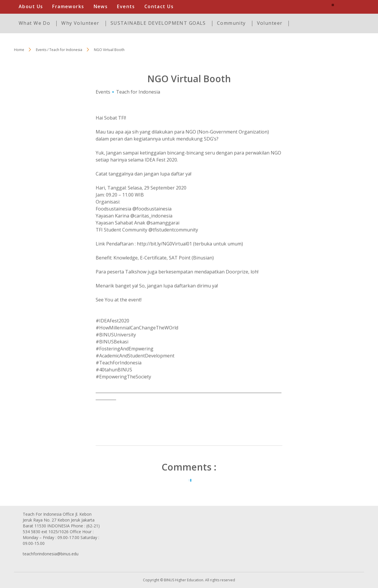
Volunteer (270, 23)
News (101, 6)
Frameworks (68, 6)
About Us (31, 6)
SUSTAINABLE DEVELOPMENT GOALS (158, 23)
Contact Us (159, 6)
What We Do (34, 23)
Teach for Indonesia (138, 92)
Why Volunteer (80, 23)
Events (126, 6)
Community (231, 23)
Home (19, 50)
